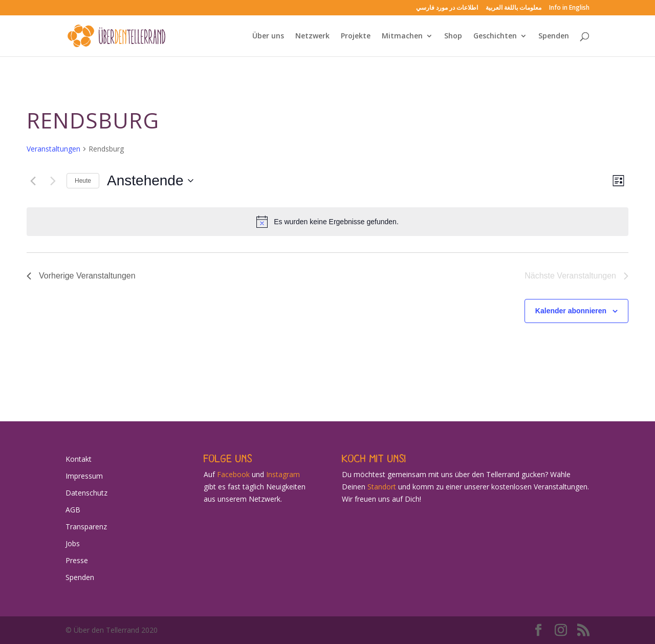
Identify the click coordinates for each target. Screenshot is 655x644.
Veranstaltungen (53, 149)
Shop (453, 36)
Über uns (268, 36)
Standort (382, 487)
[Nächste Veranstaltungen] (53, 181)
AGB (73, 510)
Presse (77, 560)
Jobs (73, 543)
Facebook (233, 474)
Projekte (356, 36)
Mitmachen (402, 36)
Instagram (283, 474)
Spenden (554, 36)
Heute (83, 181)
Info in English (569, 8)
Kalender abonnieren (571, 311)
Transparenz (86, 527)
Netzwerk (312, 36)
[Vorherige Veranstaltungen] (33, 181)
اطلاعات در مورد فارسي (447, 8)
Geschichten (495, 36)
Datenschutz (86, 493)
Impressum (84, 476)
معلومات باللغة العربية (514, 8)
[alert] (327, 222)
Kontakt (79, 459)
